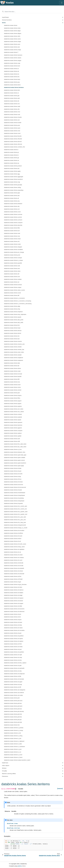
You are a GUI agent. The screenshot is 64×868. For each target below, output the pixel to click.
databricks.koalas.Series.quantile (13, 263)
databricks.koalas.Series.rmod (12, 133)
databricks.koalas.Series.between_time (15, 452)
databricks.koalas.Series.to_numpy (13, 730)
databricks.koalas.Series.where (13, 368)
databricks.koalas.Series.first (12, 325)
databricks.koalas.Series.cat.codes (13, 695)
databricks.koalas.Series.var (12, 282)
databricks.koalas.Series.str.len (12, 617)
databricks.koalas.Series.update (13, 436)
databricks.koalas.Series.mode (12, 244)
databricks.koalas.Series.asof (12, 439)
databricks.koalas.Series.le (11, 155)
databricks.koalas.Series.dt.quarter (13, 503)
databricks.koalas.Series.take (12, 363)
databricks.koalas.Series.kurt (12, 231)
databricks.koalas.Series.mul (12, 104)
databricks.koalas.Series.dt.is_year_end (15, 520)
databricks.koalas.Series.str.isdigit (13, 595)
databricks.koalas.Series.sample (13, 355)
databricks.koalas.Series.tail (12, 366)
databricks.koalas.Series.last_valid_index (15, 447)
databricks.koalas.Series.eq (12, 163)
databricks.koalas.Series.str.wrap (13, 684)
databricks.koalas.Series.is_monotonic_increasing (18, 301)
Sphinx (20, 866)
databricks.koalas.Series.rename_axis (14, 344)
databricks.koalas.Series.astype (13, 60)
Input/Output (5, 17)
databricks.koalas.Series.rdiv (12, 109)
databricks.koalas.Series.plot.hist (13, 714)
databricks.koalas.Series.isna (12, 382)
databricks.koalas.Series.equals (13, 317)
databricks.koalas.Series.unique (13, 287)
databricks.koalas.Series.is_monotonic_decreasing (18, 304)
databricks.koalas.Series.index (12, 28)
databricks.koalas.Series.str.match (13, 628)
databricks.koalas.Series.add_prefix (14, 320)
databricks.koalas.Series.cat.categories (15, 690)
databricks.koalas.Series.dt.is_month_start (16, 506)
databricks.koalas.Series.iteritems (14, 87)
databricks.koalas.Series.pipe (12, 193)
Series (4, 23)
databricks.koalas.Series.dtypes (13, 33)
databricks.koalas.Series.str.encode (14, 566)
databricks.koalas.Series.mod (12, 131)
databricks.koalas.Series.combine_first (14, 147)
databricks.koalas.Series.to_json (13, 749)
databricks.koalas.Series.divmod (13, 142)
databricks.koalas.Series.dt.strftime (13, 533)
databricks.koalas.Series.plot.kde (13, 722)
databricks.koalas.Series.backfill (13, 376)
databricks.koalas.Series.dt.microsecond (15, 487)
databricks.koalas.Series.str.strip (13, 671)
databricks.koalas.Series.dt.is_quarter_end (16, 514)
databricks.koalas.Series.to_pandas (14, 728)
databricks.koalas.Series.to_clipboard (14, 741)
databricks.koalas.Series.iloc (12, 77)
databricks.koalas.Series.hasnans (13, 55)
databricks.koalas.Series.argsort (13, 401)
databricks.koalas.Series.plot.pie (13, 720)
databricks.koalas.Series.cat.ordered (14, 693)
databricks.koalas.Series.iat (11, 71)
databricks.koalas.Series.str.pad (13, 633)
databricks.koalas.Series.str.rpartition (14, 652)
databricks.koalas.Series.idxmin (13, 333)
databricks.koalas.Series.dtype (12, 31)
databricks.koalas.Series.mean (12, 239)
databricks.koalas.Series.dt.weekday (14, 498)
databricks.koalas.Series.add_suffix (14, 322)
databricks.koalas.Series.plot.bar (13, 703)
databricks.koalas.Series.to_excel (13, 755)
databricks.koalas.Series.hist (12, 725)
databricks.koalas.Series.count (12, 212)
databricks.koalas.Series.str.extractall (14, 574)
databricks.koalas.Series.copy (12, 63)
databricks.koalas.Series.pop (12, 82)
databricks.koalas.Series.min (12, 241)
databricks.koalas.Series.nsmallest (13, 250)
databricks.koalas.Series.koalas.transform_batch (17, 760)
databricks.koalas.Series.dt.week (13, 490)
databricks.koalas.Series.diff (12, 295)
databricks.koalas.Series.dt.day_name (14, 547)
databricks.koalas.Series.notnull (13, 390)
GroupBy (4, 771)
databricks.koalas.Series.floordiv (13, 136)
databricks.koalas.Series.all (11, 198)
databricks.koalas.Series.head (12, 328)
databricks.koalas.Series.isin (12, 336)
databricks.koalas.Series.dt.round (13, 536)
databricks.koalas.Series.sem (12, 268)
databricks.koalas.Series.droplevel (13, 312)
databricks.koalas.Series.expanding (14, 190)
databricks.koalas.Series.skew (12, 271)
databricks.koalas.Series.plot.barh (13, 706)
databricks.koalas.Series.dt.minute (13, 482)
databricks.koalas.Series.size (12, 47)
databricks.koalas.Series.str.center (13, 555)
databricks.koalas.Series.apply (12, 171)
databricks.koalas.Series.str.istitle (13, 606)
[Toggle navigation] (62, 3)
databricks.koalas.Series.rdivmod (13, 144)
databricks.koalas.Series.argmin (13, 404)
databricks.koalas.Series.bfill (12, 379)
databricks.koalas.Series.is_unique (13, 260)
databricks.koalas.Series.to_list (12, 733)
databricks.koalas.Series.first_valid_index (15, 444)
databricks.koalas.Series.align (12, 306)
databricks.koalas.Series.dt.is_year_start (15, 517)
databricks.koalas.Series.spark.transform (15, 463)
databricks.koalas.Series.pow (12, 125)
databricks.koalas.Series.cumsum (13, 220)
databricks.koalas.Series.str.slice (13, 660)
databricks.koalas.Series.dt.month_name (15, 544)
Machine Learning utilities (9, 774)
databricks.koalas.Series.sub (12, 120)
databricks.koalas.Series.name (12, 39)
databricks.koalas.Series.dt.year (13, 471)
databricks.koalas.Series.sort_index (14, 409)
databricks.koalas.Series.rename (13, 341)
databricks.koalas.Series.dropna (13, 395)
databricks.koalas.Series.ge (12, 158)
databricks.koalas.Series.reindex (13, 347)
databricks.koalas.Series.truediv (13, 123)
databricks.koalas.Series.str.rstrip (13, 657)
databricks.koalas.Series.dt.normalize (14, 530)
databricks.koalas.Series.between (13, 204)
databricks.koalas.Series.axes (12, 44)
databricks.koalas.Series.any (12, 201)
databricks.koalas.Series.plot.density (14, 711)
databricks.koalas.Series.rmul (12, 112)
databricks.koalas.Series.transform (13, 179)
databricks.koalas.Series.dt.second (13, 485)
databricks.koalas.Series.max (12, 236)
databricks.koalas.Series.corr (12, 209)
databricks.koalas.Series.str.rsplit (13, 655)
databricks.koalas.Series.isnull (12, 385)
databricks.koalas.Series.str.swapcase (14, 674)
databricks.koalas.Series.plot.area (13, 701)
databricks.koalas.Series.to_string (13, 736)
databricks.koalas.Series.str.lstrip (13, 625)
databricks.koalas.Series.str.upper (13, 682)
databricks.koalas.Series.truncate (13, 374)
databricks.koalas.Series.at (11, 69)
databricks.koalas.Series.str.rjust (13, 649)
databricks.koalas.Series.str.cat (12, 552)
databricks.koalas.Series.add (12, 98)
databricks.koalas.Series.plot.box (13, 709)
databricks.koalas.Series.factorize (13, 425)
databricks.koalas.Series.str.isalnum (14, 590)
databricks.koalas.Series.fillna (12, 398)
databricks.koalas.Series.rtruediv (13, 117)
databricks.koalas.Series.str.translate (14, 679)
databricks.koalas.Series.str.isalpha (14, 593)
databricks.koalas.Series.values (13, 58)
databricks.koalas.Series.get (12, 96)
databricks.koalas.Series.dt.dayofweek (14, 495)
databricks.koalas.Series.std (12, 274)
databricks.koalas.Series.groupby (13, 185)
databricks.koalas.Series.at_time (13, 449)
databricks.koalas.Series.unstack (13, 414)
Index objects (6, 766)
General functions (7, 20)
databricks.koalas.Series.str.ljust (13, 620)
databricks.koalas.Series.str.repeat (13, 639)
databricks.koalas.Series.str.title (13, 676)
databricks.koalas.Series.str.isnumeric (14, 609)
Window (4, 768)
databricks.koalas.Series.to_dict (13, 738)
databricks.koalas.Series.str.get (13, 582)
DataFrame (5, 763)
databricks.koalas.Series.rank (12, 266)
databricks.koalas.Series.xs (11, 93)
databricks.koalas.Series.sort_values (14, 412)
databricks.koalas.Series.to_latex (13, 744)
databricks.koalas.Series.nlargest (13, 247)
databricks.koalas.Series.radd (12, 106)
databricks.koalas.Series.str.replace (14, 641)
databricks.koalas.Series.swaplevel (13, 358)
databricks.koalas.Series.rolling (12, 187)
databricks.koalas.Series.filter (12, 228)
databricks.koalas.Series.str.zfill (13, 687)
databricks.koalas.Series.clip (12, 206)
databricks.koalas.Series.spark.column (14, 460)
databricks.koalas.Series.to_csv (13, 752)
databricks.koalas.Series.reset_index (14, 352)
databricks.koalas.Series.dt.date (13, 468)
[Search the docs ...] (32, 12)
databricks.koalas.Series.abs (12, 196)
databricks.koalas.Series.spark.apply (14, 466)
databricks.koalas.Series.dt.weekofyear (15, 493)
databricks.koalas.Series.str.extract (13, 571)
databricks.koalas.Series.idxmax (13, 331)
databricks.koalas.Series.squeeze (13, 422)
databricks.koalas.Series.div (12, 101)
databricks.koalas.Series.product (13, 166)
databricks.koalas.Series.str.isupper (14, 603)
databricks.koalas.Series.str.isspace (14, 598)
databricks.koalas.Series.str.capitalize (14, 549)
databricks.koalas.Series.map (12, 182)
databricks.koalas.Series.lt (11, 150)
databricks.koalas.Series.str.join (13, 614)
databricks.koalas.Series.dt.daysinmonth (15, 525)
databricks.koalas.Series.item (12, 90)
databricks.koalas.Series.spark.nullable (15, 458)
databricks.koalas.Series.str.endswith (14, 568)
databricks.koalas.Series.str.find (13, 576)
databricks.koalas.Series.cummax (13, 214)
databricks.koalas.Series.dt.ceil (12, 541)
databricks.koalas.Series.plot (12, 698)
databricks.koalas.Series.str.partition (14, 636)
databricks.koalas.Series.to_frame (13, 757)
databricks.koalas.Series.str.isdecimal (14, 612)
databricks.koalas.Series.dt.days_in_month (16, 528)
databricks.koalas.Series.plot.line (13, 717)
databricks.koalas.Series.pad (12, 393)
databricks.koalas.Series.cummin (13, 217)
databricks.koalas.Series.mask (12, 371)
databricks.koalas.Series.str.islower (14, 601)
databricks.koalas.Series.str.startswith (14, 668)
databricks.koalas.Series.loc (12, 74)
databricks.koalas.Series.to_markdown (14, 747)
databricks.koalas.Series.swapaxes (14, 360)
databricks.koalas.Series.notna (12, 387)
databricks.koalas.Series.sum (12, 277)
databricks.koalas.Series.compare (13, 431)
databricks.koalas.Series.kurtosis (13, 285)
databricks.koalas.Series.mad (12, 233)
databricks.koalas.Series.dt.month (13, 474)
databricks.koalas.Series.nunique (13, 258)
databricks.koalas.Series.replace (13, 433)
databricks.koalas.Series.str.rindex (13, 647)
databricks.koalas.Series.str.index (13, 587)
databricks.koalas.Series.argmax (13, 406)
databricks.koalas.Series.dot (12, 168)
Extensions (5, 776)
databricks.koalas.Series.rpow (12, 128)
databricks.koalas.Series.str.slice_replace (15, 663)
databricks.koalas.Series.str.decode (14, 563)
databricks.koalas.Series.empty (13, 50)
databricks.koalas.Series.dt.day (13, 476)
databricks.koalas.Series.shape (13, 42)
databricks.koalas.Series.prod (12, 255)
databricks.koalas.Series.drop (12, 309)
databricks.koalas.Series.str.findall (13, 579)
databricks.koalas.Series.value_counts (14, 290)
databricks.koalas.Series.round (12, 293)
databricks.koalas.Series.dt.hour (13, 479)
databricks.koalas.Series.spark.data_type (15, 455)
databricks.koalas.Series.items (12, 85)
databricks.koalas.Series (11, 25)
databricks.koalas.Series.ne (12, 160)
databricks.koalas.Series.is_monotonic (14, 298)
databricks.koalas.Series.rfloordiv (13, 139)
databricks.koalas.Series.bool (12, 66)
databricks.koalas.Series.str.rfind (13, 644)
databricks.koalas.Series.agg (12, 174)
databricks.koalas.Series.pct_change (14, 252)
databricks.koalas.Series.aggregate (14, 177)
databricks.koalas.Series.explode (13, 417)
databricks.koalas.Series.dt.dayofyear (14, 501)
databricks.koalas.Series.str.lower (13, 622)
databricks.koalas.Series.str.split (13, 665)
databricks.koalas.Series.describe (13, 225)
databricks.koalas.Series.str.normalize (14, 630)
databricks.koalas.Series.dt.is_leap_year (15, 522)
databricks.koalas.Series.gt (11, 152)
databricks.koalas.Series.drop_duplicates (15, 314)
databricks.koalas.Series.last (12, 339)
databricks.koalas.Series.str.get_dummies (15, 584)
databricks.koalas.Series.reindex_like (14, 350)
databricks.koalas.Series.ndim (12, 36)
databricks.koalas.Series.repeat (13, 420)
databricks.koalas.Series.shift (12, 441)
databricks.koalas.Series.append (13, 428)
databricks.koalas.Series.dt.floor (13, 539)
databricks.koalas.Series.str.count (13, 560)
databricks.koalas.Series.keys (12, 79)
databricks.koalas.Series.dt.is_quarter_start (16, 512)
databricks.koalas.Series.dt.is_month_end (15, 509)
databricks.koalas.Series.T (11, 52)
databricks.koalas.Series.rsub (12, 114)
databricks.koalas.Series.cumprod (13, 223)
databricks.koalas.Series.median (13, 279)
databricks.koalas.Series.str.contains (14, 558)
